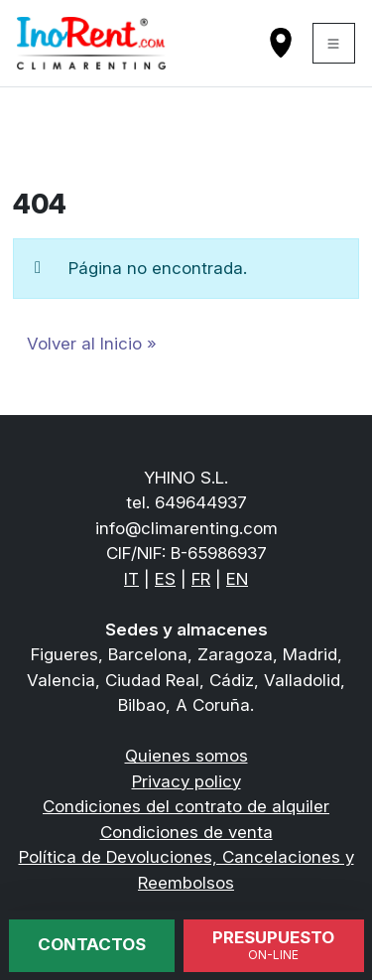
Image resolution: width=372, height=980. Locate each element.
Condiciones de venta (186, 832)
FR (201, 579)
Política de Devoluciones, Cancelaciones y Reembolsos (186, 870)
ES (165, 579)
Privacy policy (186, 781)
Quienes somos (186, 756)
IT (131, 579)
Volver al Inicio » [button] (92, 344)
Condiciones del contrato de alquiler (186, 806)
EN (237, 579)
